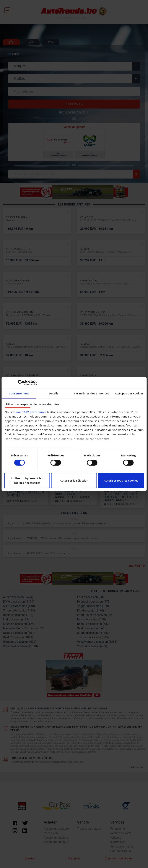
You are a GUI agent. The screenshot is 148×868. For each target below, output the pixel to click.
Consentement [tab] (19, 393)
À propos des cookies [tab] (129, 393)
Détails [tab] (54, 393)
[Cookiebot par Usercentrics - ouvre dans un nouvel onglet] (21, 383)
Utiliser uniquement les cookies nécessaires (27, 480)
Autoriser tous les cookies (121, 480)
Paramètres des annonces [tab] (91, 393)
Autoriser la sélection (74, 480)
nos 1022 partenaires (31, 412)
